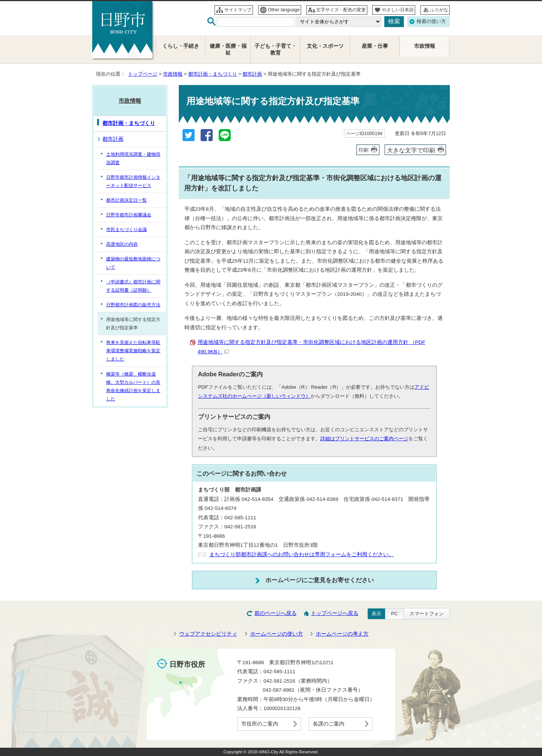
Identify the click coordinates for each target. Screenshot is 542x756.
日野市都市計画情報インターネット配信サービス (133, 181)
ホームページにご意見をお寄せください (320, 580)
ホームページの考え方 (342, 634)
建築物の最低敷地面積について (133, 263)
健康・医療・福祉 (228, 49)
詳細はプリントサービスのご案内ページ (364, 439)
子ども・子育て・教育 (276, 49)
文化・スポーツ (325, 46)
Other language (284, 10)
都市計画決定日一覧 (126, 200)
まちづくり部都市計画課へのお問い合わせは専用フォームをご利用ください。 (301, 554)
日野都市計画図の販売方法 (133, 305)
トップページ (143, 74)
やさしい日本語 (398, 10)
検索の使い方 (431, 21)
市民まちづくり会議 (126, 230)
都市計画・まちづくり (213, 74)
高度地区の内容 (122, 244)
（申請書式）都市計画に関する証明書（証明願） (133, 286)
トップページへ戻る (335, 613)
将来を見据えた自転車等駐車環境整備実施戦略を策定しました (133, 351)
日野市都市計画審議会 (129, 215)
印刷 (364, 150)
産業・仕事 (375, 46)
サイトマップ (238, 10)
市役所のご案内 (260, 724)
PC (394, 614)
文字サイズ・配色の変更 (341, 10)
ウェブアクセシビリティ (208, 634)
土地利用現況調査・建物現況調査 (133, 158)
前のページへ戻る (276, 613)
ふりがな (439, 10)
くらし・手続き (181, 46)
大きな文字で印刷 (411, 150)
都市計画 (252, 74)
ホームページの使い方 (277, 634)
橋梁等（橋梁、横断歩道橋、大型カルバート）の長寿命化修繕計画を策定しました (133, 386)
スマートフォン (427, 614)
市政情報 (173, 74)
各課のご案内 (329, 724)
